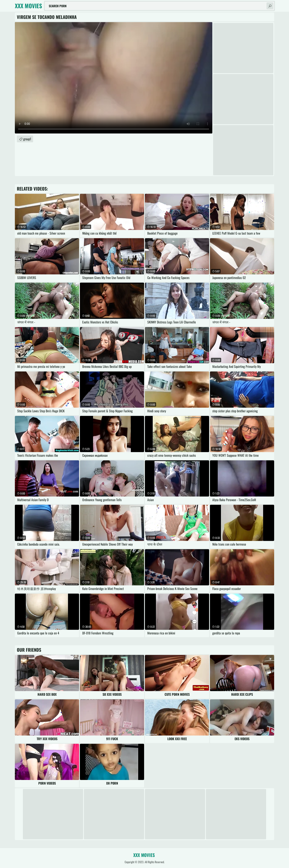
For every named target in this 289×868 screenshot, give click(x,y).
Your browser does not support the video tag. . (114, 78)
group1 (27, 139)
